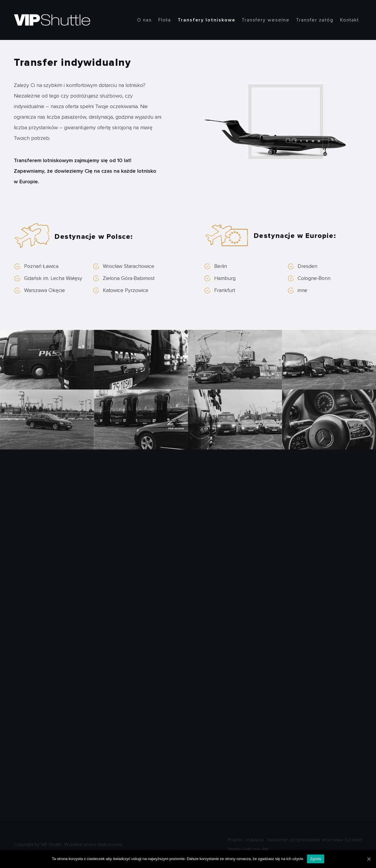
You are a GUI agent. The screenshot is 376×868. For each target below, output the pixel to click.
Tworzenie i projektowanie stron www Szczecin (314, 840)
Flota (165, 20)
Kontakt (350, 20)
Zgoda (315, 859)
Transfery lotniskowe (207, 20)
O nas (145, 20)
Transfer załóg (315, 20)
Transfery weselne (266, 20)
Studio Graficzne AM (248, 849)
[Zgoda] (369, 859)
